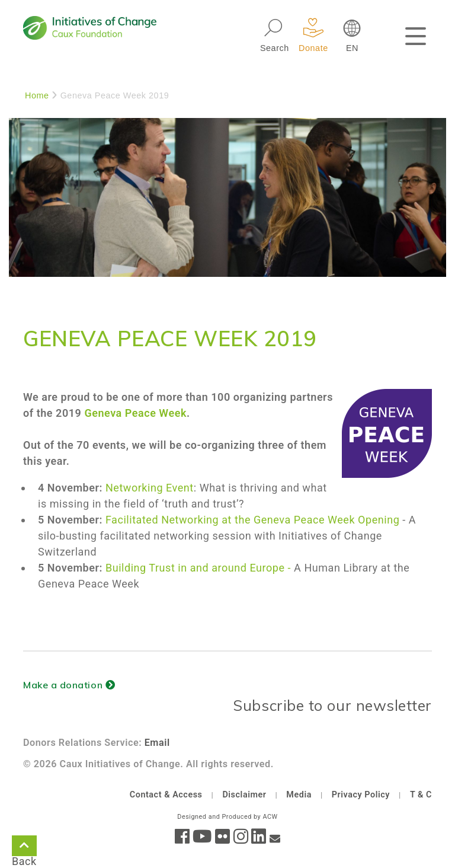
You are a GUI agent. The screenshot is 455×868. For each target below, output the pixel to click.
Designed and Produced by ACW (227, 817)
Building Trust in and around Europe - (198, 568)
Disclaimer (244, 795)
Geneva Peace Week (135, 413)
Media (299, 795)
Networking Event (150, 488)
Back (24, 848)
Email (157, 743)
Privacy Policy (361, 795)
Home (37, 95)
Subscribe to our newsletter (332, 705)
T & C (421, 795)
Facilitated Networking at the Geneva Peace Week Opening (254, 520)
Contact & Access (166, 795)
